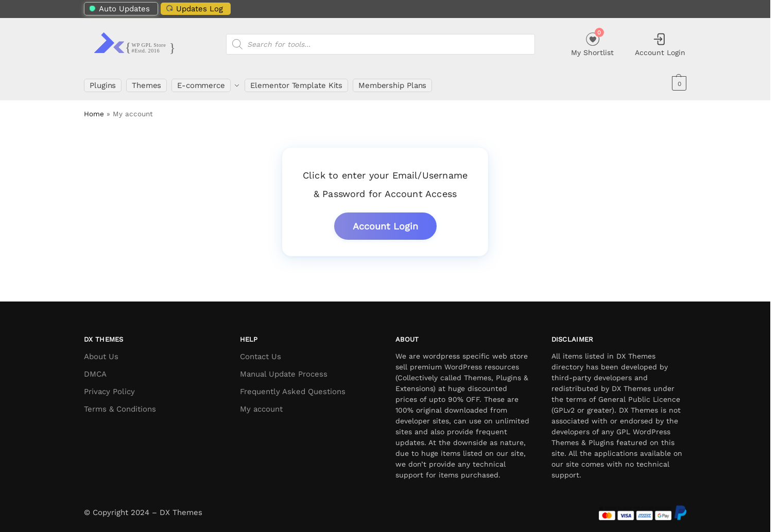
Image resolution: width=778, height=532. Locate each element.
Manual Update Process (284, 370)
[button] (678, 83)
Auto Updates (120, 9)
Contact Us (261, 352)
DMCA (95, 370)
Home (94, 110)
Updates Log (193, 8)
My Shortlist (592, 43)
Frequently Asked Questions (293, 387)
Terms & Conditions (120, 405)
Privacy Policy (109, 387)
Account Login (660, 44)
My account (261, 405)
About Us (101, 352)
